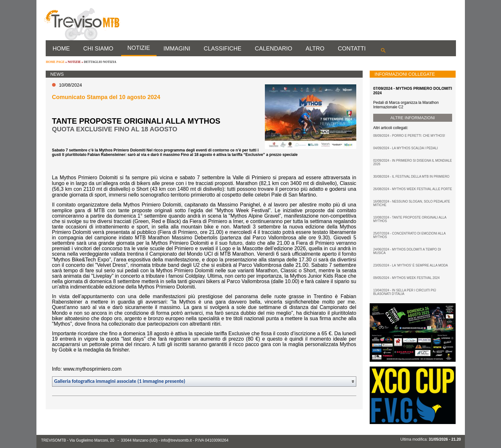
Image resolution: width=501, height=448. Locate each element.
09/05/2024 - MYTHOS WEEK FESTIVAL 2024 (406, 278)
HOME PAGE (55, 62)
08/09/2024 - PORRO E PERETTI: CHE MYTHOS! (409, 136)
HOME (61, 49)
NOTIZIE (139, 48)
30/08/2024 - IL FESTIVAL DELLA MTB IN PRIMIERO (411, 177)
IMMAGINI (177, 49)
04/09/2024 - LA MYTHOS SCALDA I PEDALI (405, 148)
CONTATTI (352, 49)
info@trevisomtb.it (176, 440)
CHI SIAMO (98, 49)
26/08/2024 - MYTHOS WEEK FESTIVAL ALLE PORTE (413, 189)
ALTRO (315, 49)
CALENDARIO (274, 49)
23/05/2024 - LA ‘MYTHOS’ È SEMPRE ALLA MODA (411, 265)
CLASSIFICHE (223, 49)
